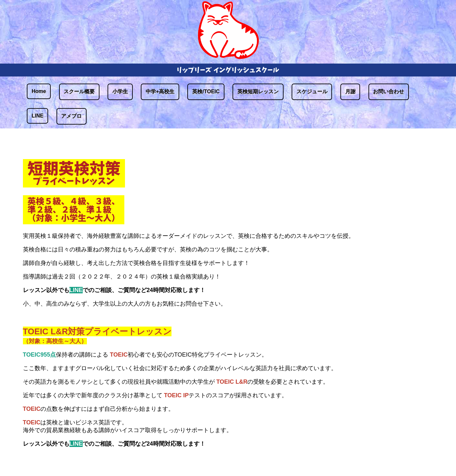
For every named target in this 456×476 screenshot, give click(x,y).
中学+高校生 (160, 91)
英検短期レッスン (258, 91)
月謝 (350, 91)
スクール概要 (79, 91)
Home (39, 91)
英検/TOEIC (206, 91)
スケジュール (312, 91)
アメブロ (71, 116)
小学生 (120, 91)
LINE (37, 116)
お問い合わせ (389, 91)
